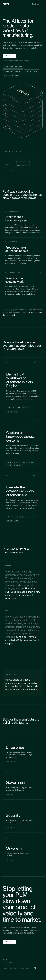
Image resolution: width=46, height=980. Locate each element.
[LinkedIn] (35, 968)
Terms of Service (9, 968)
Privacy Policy (25, 968)
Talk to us (37, 4)
